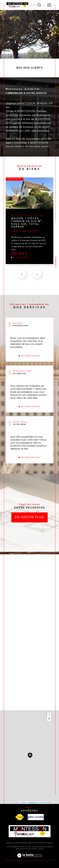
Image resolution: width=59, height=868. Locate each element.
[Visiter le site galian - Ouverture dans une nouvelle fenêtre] (36, 817)
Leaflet (23, 803)
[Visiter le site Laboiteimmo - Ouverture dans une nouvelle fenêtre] (29, 859)
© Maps (32, 803)
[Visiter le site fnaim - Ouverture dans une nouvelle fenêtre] (20, 817)
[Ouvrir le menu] (49, 5)
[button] (37, 274)
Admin (49, 847)
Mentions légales (38, 847)
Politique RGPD (30, 849)
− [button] (49, 719)
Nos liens (19, 849)
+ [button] (49, 714)
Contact (55, 262)
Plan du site (25, 847)
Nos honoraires (13, 847)
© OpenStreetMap (46, 803)
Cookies (40, 849)
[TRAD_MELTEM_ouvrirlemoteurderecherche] (39, 5)
